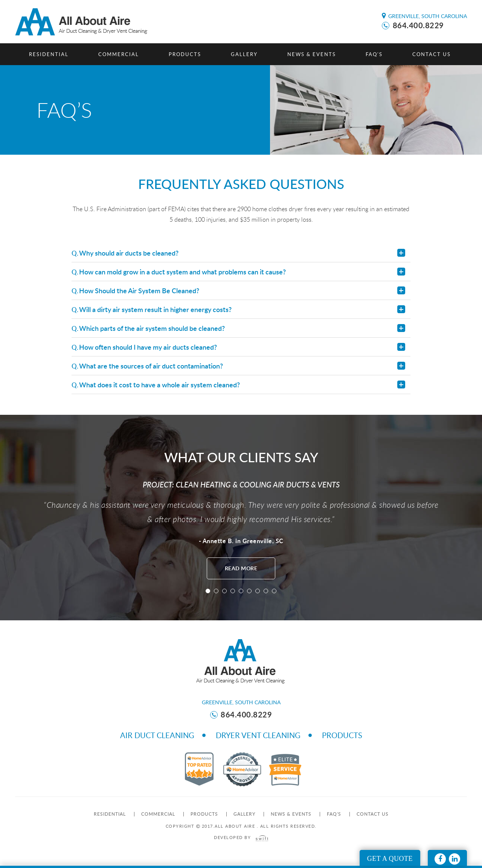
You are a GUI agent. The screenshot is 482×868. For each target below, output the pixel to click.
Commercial (119, 54)
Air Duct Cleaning (157, 735)
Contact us (432, 54)
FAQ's (374, 54)
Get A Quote (390, 859)
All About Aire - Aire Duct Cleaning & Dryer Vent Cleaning (82, 22)
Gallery (244, 54)
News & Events (312, 54)
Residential (49, 54)
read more (241, 568)
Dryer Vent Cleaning (258, 735)
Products (185, 54)
